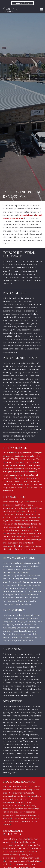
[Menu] (42, 10)
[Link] (11, 10)
